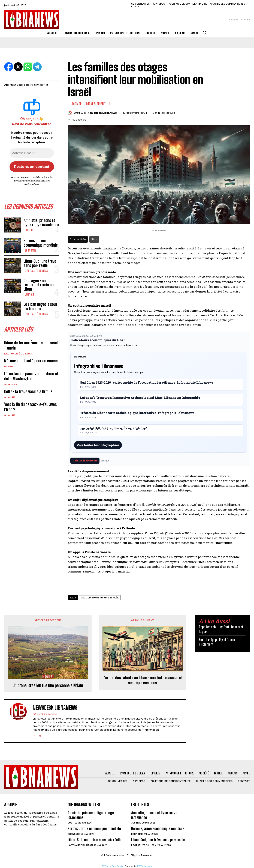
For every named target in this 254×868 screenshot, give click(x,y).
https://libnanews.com (45, 714)
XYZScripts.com (145, 866)
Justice (29, 230)
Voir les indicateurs (85, 461)
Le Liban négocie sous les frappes (41, 306)
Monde (9, 366)
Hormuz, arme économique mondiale (41, 243)
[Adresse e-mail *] (32, 153)
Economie (30, 250)
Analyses (11, 384)
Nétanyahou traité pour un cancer (31, 361)
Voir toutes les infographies (98, 445)
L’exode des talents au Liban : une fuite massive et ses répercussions (143, 680)
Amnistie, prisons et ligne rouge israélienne (41, 223)
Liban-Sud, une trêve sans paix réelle (40, 263)
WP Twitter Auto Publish (113, 866)
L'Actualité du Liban (37, 271)
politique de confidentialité (27, 181)
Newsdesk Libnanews (102, 113)
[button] (204, 33)
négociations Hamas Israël (100, 598)
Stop (94, 239)
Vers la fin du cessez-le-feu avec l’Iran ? (31, 407)
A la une (10, 397)
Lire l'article (78, 239)
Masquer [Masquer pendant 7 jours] (106, 461)
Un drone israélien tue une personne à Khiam (48, 685)
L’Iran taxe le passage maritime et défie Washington (31, 376)
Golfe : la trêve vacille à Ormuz (28, 391)
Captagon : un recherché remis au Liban (39, 285)
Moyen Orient (96, 104)
